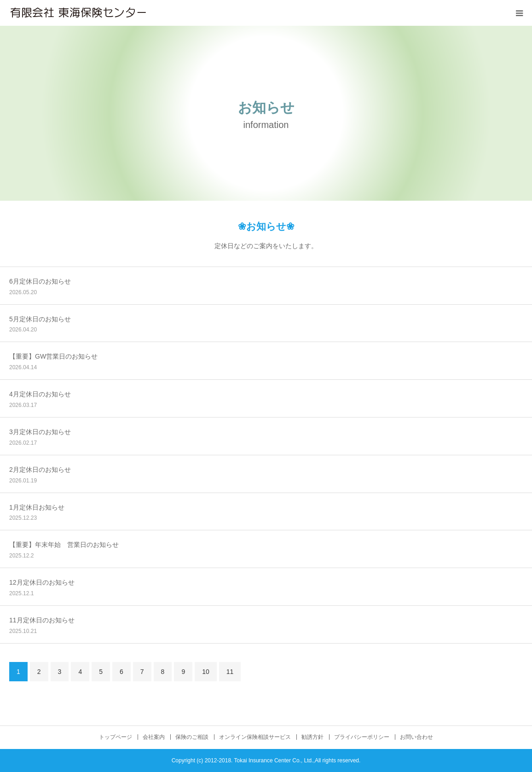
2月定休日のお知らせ (40, 470)
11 (230, 672)
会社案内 (154, 737)
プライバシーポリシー (362, 737)
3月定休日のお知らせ (40, 432)
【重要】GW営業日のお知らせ (53, 356)
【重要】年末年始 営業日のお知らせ (64, 545)
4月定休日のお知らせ (40, 394)
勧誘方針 (312, 737)
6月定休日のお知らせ (40, 281)
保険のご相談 (192, 737)
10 (206, 672)
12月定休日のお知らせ (42, 582)
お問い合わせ (416, 737)
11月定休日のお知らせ (42, 620)
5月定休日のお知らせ (40, 319)
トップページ (116, 737)
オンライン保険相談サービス (255, 737)
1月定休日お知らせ (37, 507)
